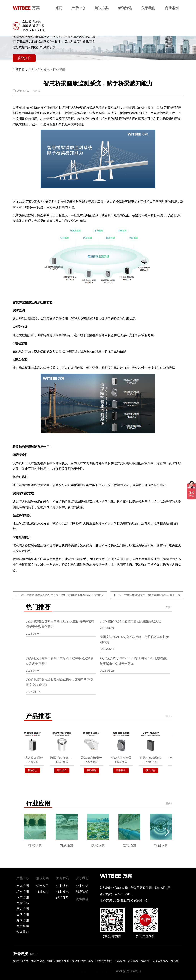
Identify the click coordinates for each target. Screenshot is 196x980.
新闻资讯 (125, 8)
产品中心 (78, 8)
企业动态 (62, 886)
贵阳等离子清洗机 (139, 961)
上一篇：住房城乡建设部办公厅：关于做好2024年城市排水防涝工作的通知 (60, 595)
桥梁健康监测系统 (89, 107)
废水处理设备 (21, 961)
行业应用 (42, 892)
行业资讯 (59, 70)
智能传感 (23, 903)
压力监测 (23, 909)
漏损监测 (23, 920)
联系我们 (82, 892)
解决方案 (102, 8)
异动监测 (23, 915)
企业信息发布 (160, 961)
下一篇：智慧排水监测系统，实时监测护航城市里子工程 (147, 595)
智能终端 (23, 926)
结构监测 (23, 892)
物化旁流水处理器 (82, 961)
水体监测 (23, 886)
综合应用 (42, 886)
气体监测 (23, 897)
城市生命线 (38, 961)
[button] (167, 832)
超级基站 (23, 932)
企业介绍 (82, 886)
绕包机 (175, 961)
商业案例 (172, 8)
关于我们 (148, 8)
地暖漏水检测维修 (58, 961)
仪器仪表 (120, 961)
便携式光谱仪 (104, 961)
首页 (58, 8)
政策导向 (62, 897)
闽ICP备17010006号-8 (128, 971)
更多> (169, 607)
